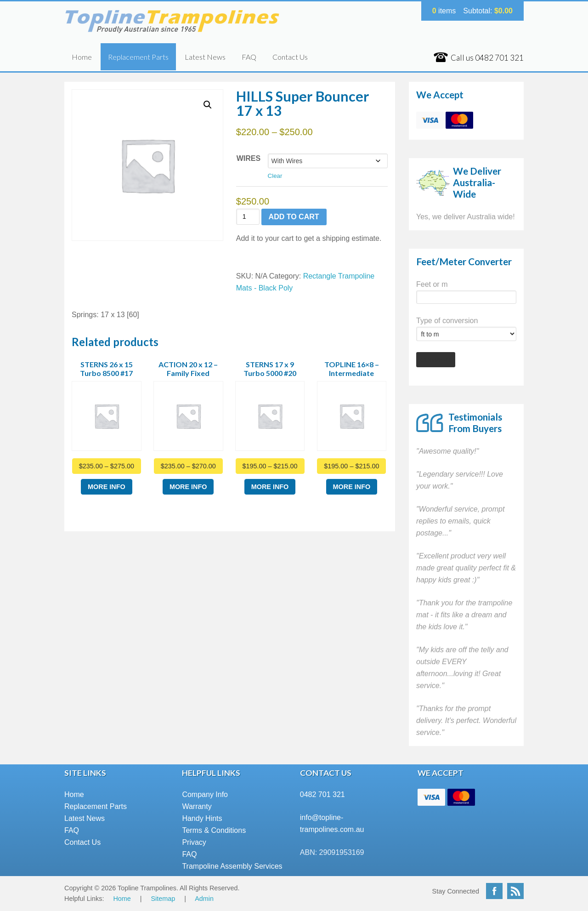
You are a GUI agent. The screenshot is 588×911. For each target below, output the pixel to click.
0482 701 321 (322, 794)
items (444, 11)
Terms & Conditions (214, 830)
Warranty (197, 806)
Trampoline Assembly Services (232, 866)
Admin (204, 899)
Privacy (194, 842)
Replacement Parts (138, 57)
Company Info (205, 794)
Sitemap (163, 899)
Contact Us (290, 57)
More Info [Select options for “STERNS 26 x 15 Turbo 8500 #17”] (107, 487)
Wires (249, 158)
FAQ (249, 57)
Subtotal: (488, 11)
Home (82, 57)
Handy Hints (202, 818)
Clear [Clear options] (275, 176)
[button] (208, 105)
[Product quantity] (248, 217)
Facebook (494, 891)
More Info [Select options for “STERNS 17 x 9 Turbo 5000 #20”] (270, 487)
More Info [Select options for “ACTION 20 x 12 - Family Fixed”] (188, 487)
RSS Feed (515, 891)
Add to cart (294, 217)
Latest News (205, 57)
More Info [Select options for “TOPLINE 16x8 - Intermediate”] (352, 487)
